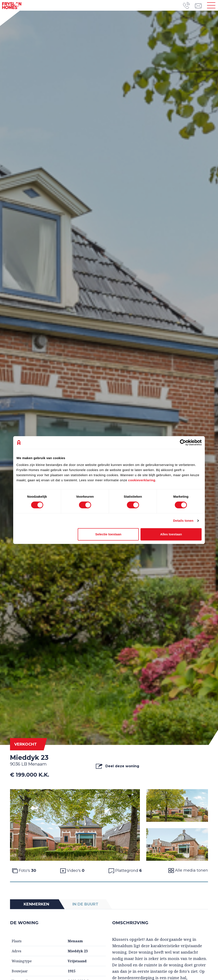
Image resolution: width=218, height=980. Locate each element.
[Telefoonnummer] (189, 5)
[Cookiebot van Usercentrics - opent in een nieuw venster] (183, 443)
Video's (72, 871)
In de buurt (85, 904)
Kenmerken (36, 904)
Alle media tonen (188, 870)
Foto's (24, 871)
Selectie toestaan (108, 534)
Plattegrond (125, 871)
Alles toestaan (171, 534)
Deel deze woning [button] (117, 766)
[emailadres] (200, 5)
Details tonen (183, 521)
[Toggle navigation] (211, 5)
